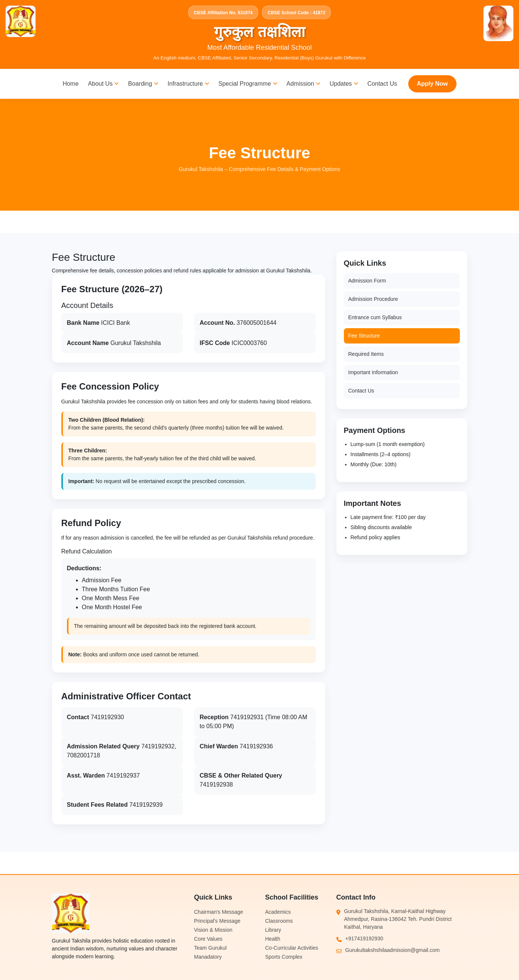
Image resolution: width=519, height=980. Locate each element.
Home (71, 84)
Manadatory (208, 957)
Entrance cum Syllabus (375, 317)
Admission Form (367, 281)
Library (273, 930)
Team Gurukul (210, 948)
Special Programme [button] (248, 84)
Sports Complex (284, 957)
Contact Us (382, 84)
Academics (278, 912)
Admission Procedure (373, 299)
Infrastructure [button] (188, 84)
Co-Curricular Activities (292, 948)
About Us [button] (103, 84)
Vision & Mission (213, 930)
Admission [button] (303, 84)
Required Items (366, 354)
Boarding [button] (143, 84)
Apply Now (432, 84)
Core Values (208, 939)
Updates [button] (344, 84)
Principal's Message (217, 921)
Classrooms (279, 921)
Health (273, 939)
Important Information (373, 372)
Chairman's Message (219, 912)
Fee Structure (364, 336)
